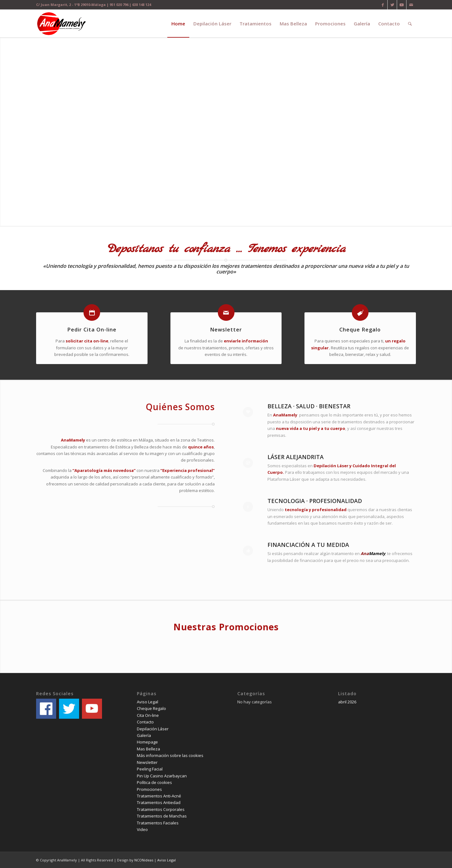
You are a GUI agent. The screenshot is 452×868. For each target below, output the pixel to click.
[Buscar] (410, 24)
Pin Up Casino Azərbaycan (162, 776)
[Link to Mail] (411, 5)
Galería (144, 735)
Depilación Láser (153, 729)
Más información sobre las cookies (170, 755)
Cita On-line (148, 715)
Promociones (149, 789)
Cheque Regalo (360, 330)
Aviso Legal (148, 702)
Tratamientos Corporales (161, 809)
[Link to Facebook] (383, 5)
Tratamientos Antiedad (159, 802)
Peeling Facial (150, 769)
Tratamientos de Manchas (162, 816)
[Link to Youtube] (402, 5)
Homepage (147, 742)
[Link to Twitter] (392, 5)
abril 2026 (347, 702)
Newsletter (226, 330)
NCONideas (144, 860)
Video (142, 829)
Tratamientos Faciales (158, 823)
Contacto (145, 722)
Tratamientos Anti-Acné (159, 796)
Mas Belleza (148, 749)
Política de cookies (154, 782)
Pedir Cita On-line (92, 330)
